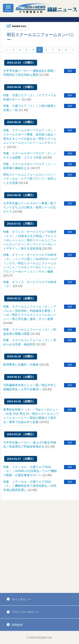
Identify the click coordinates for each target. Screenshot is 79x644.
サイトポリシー (21, 599)
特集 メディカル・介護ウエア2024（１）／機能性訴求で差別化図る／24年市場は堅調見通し (30, 486)
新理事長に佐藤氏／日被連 (21, 365)
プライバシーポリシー (25, 612)
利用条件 (17, 625)
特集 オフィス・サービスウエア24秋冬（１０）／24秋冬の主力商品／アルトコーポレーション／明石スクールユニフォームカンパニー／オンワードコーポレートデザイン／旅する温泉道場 (30, 240)
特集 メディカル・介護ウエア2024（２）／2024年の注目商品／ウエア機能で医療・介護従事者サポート (30, 471)
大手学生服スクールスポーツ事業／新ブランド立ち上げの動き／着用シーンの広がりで (30, 207)
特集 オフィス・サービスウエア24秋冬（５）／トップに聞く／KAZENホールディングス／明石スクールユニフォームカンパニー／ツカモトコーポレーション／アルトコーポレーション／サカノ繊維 (30, 263)
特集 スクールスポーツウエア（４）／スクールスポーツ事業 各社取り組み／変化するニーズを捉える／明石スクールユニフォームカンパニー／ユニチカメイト (30, 138)
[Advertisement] (39, 547)
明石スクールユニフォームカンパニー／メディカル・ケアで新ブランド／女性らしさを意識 (30, 179)
